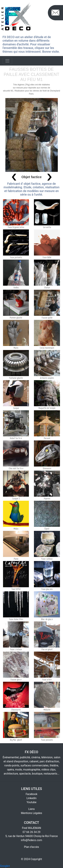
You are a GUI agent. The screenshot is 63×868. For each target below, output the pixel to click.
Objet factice (31, 177)
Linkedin (32, 798)
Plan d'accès (32, 847)
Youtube (32, 802)
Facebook (32, 794)
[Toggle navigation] (7, 61)
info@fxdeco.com (32, 840)
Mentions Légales (31, 813)
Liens (31, 809)
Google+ (5, 866)
